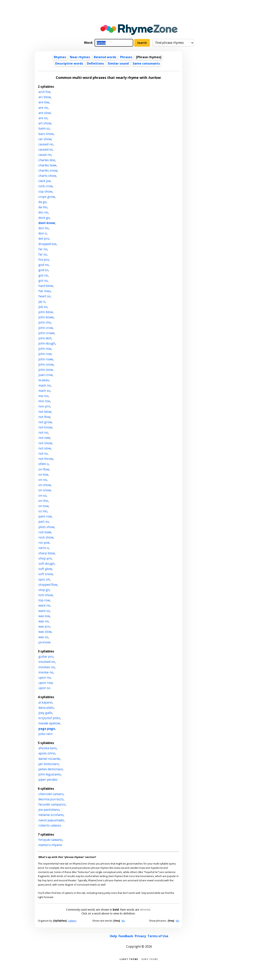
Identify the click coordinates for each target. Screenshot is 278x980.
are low (44, 102)
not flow (44, 417)
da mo (43, 207)
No (123, 921)
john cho (45, 322)
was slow (45, 632)
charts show (47, 176)
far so (43, 254)
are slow (44, 113)
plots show (46, 527)
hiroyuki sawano (50, 840)
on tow (43, 506)
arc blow (44, 97)
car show (45, 139)
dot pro (44, 238)
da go (42, 202)
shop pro (45, 558)
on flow (44, 469)
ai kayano (45, 702)
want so (44, 611)
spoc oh (44, 579)
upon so (44, 688)
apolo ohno (47, 753)
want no (44, 605)
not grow (45, 422)
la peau (44, 380)
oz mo (43, 511)
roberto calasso (50, 825)
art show (45, 123)
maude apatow (49, 723)
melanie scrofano (51, 815)
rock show (46, 537)
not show (45, 443)
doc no (43, 212)
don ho (44, 228)
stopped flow (48, 585)
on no (43, 480)
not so (43, 453)
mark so (44, 391)
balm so (44, 128)
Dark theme (150, 959)
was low (44, 616)
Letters (72, 921)
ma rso (43, 396)
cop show (45, 191)
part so (44, 522)
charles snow (48, 170)
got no (43, 275)
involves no (47, 667)
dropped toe (47, 244)
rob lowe (45, 532)
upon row (45, 683)
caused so (46, 149)
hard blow (46, 286)
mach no (45, 385)
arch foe (44, 92)
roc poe (44, 543)
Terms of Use (158, 936)
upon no (45, 677)
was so (43, 637)
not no (43, 432)
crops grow (47, 197)
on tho (43, 501)
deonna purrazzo (51, 799)
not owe (44, 438)
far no (43, 249)
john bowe (46, 317)
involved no (47, 662)
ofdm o (44, 464)
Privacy (140, 936)
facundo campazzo (52, 804)
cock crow (45, 186)
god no (44, 265)
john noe (45, 349)
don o (43, 233)
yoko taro (45, 734)
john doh (45, 338)
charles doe (47, 160)
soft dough (46, 564)
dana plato (46, 708)
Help (113, 936)
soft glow (45, 569)
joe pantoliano (49, 810)
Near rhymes (80, 57)
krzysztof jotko (49, 718)
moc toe (44, 401)
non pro (44, 406)
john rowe (46, 359)
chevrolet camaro (51, 794)
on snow (45, 490)
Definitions (95, 63)
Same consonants (146, 63)
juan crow (45, 375)
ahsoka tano (47, 748)
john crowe (46, 333)
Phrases (126, 57)
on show (45, 485)
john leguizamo (50, 774)
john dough (47, 343)
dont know (47, 223)
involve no (46, 672)
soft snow (46, 574)
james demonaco (51, 769)
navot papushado (51, 820)
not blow (45, 412)
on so (42, 495)
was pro (44, 626)
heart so (44, 296)
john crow (46, 328)
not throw (46, 459)
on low (43, 474)
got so (43, 281)
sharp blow (47, 553)
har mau (44, 291)
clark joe (44, 181)
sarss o (44, 548)
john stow (46, 370)
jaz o (42, 302)
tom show (46, 595)
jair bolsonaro (49, 764)
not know (45, 427)
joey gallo (45, 713)
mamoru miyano (50, 845)
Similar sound (118, 63)
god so (43, 270)
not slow (45, 448)
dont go (44, 218)
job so (43, 307)
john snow (46, 364)
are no (43, 108)
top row (44, 600)
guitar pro (46, 656)
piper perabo (48, 779)
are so (43, 118)
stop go (44, 590)
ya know (44, 642)
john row (45, 354)
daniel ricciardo (49, 759)
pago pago (47, 729)
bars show (46, 134)
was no (44, 621)
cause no (45, 155)
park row (45, 516)
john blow (46, 312)
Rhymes (60, 57)
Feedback (126, 936)
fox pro (44, 260)
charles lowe (47, 165)
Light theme (129, 959)
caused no (46, 144)
